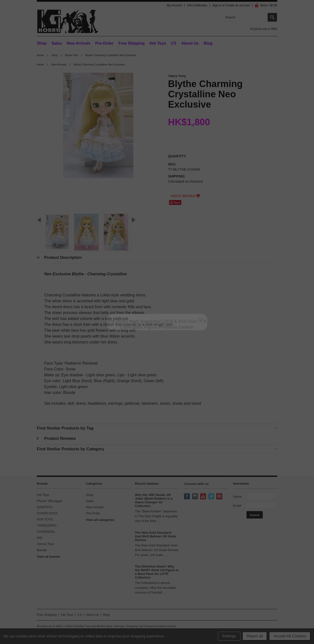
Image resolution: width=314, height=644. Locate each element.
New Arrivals (78, 43)
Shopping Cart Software (140, 626)
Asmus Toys (45, 544)
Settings (229, 636)
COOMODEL (46, 532)
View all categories (100, 520)
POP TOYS (45, 519)
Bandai (42, 550)
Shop (42, 43)
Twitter (212, 497)
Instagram (196, 497)
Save (177, 202)
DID (39, 538)
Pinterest (220, 497)
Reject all (255, 636)
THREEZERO (47, 525)
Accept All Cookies (290, 636)
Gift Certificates (197, 5)
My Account (174, 5)
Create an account (238, 5)
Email (237, 506)
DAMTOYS (45, 507)
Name (237, 497)
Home (40, 55)
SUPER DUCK (47, 513)
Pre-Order (104, 43)
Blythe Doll (72, 55)
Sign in (217, 5)
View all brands (48, 557)
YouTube (204, 497)
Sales (57, 43)
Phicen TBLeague (49, 501)
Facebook (187, 497)
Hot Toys (43, 495)
